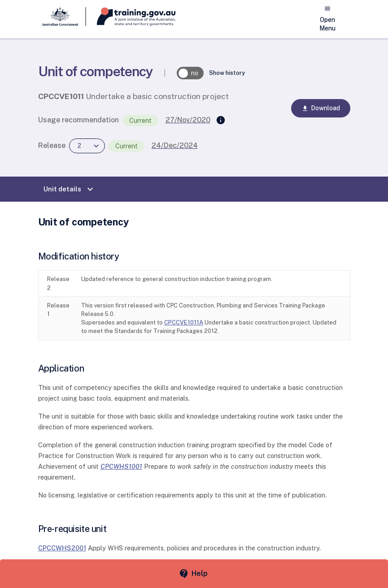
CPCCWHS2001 (62, 548)
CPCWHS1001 (121, 466)
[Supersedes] (221, 121)
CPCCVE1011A (184, 322)
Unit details (70, 189)
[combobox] (87, 146)
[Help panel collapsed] (194, 574)
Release (52, 145)
